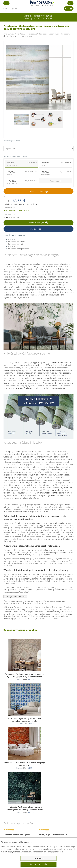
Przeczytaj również (15, 818)
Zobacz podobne (36, 191)
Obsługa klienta (14, 805)
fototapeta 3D (14, 246)
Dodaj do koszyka (39, 223)
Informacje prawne (15, 812)
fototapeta (12, 239)
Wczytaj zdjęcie (36, 229)
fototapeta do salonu (17, 242)
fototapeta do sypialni (17, 244)
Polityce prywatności (12, 852)
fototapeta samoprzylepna (19, 249)
